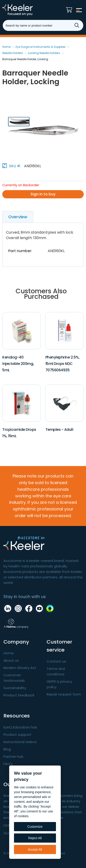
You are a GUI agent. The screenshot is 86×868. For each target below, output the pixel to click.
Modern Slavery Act (20, 668)
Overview (18, 217)
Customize (35, 827)
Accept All (35, 849)
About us (11, 660)
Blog (7, 749)
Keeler (26, 10)
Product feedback (19, 695)
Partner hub (13, 756)
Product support (17, 735)
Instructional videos (20, 742)
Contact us (56, 661)
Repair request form (64, 694)
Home (9, 653)
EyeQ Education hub (20, 727)
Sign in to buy (43, 194)
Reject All (35, 838)
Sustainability (15, 688)
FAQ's (8, 764)
